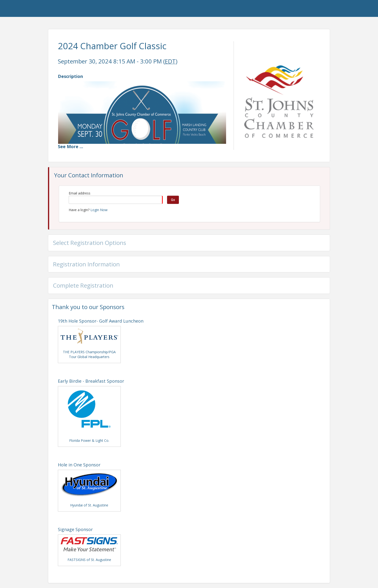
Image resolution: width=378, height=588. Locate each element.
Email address (80, 193)
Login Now (99, 210)
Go (173, 200)
